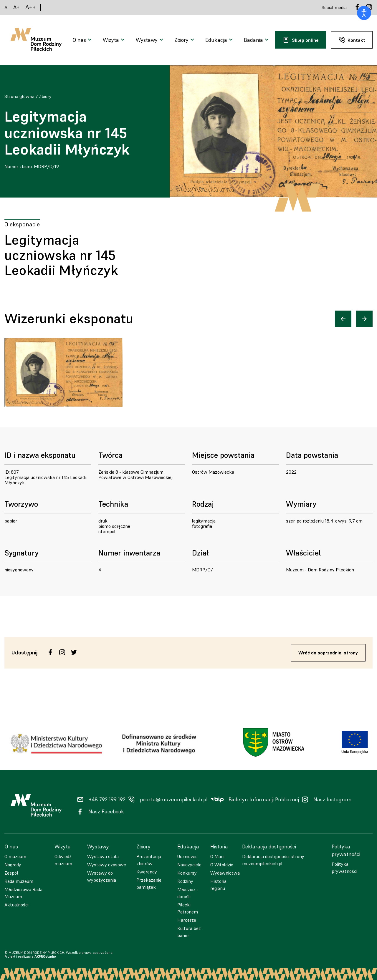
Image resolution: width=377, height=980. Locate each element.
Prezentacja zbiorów (149, 860)
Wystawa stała (103, 856)
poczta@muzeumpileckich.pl (174, 800)
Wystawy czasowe (107, 865)
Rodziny (185, 881)
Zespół (11, 873)
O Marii (217, 856)
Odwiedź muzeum (63, 860)
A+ (16, 7)
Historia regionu (218, 885)
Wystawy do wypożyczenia (102, 876)
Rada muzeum (19, 881)
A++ (30, 7)
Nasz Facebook (106, 812)
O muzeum (15, 856)
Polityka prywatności (344, 868)
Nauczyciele (189, 865)
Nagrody (13, 865)
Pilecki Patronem (188, 908)
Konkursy (187, 873)
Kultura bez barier (189, 932)
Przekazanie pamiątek (149, 883)
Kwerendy (147, 872)
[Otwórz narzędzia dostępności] (364, 13)
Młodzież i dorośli (187, 893)
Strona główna (19, 96)
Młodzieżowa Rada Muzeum (23, 893)
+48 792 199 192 (107, 800)
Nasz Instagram (333, 800)
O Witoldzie (222, 865)
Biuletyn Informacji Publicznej (264, 800)
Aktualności (16, 905)
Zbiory (45, 96)
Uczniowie (187, 856)
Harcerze (187, 920)
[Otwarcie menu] (83, 40)
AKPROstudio (45, 956)
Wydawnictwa (225, 873)
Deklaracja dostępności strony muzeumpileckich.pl (273, 860)
